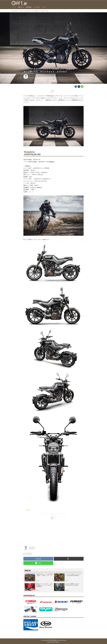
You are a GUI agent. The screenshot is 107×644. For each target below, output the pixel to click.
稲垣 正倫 (32, 77)
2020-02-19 (32, 76)
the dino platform (55, 642)
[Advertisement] (36, 533)
